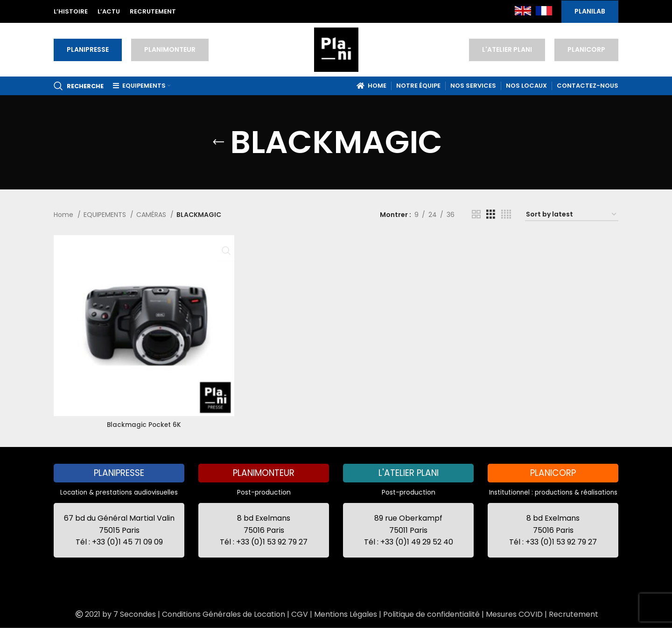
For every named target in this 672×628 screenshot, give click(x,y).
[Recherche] (79, 86)
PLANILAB (590, 11)
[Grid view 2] (476, 214)
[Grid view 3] (491, 214)
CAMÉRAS (152, 215)
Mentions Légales (346, 614)
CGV (300, 614)
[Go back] (218, 142)
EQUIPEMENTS (106, 215)
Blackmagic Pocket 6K (143, 423)
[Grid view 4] (506, 214)
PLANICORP (586, 49)
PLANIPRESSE (88, 49)
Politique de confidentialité (431, 614)
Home (64, 215)
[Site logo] (336, 49)
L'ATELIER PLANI (507, 49)
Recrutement (574, 614)
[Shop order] (572, 215)
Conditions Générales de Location (224, 614)
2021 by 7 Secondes (115, 614)
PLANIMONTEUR (170, 49)
